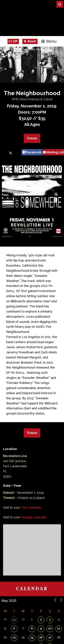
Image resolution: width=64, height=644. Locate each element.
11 (59, 628)
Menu (49, 41)
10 (50, 628)
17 (50, 637)
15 (32, 637)
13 (14, 637)
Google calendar (34, 517)
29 (14, 619)
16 (41, 637)
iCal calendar (31, 507)
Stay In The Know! (32, 49)
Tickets (32, 138)
